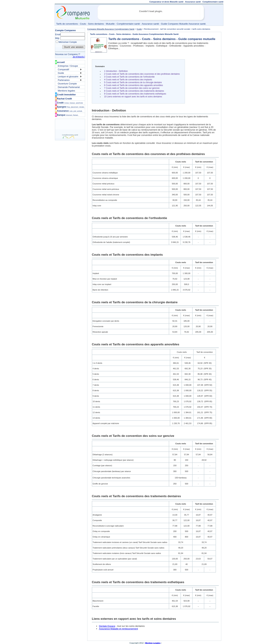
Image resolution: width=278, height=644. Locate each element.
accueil (61, 62)
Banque (68, 115)
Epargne (71, 107)
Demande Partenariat (69, 87)
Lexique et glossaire (68, 77)
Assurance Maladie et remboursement (118, 629)
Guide (61, 73)
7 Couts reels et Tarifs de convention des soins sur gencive (132, 88)
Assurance (70, 111)
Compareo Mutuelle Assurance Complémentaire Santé (111, 29)
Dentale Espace (107, 626)
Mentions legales (66, 91)
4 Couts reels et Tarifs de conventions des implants (128, 80)
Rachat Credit (64, 99)
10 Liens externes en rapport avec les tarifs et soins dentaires (133, 97)
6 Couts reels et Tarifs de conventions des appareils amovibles (134, 85)
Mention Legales (153, 643)
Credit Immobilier (66, 95)
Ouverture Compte (67, 84)
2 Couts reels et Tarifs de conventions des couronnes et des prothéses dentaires (142, 74)
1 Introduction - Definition (116, 71)
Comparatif (63, 69)
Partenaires (64, 80)
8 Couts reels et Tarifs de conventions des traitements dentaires (134, 91)
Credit (70, 103)
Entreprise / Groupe (68, 66)
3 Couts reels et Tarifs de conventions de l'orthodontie (129, 77)
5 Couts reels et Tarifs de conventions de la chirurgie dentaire (133, 82)
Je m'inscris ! (79, 57)
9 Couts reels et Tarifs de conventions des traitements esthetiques (135, 94)
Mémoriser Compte (68, 42)
